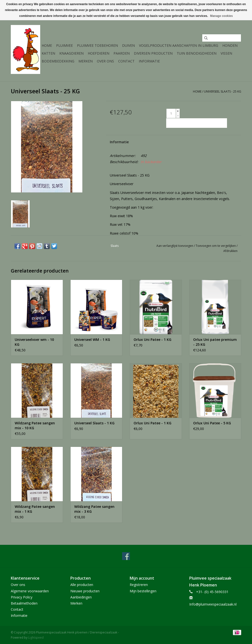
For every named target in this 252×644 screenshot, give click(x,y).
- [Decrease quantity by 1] (178, 115)
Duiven (128, 45)
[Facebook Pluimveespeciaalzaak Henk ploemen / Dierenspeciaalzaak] (126, 556)
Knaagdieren (71, 53)
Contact (126, 61)
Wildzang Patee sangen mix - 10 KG (35, 425)
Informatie (149, 61)
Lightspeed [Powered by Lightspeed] (36, 638)
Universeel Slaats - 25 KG (223, 91)
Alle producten (82, 585)
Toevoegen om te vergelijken (216, 246)
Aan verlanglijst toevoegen (175, 246)
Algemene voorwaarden (30, 591)
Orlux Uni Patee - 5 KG (212, 423)
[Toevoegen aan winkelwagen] (197, 123)
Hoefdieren (99, 53)
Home (47, 45)
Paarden (122, 53)
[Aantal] (171, 113)
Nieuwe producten (85, 591)
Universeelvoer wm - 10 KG (34, 342)
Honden (230, 45)
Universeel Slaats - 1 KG (94, 423)
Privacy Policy (22, 597)
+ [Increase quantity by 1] (178, 111)
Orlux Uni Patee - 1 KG (152, 340)
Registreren (139, 585)
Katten (48, 53)
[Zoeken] (222, 38)
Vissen (226, 53)
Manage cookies (221, 16)
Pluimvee (64, 45)
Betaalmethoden (24, 603)
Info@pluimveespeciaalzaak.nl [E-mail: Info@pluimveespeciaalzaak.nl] (213, 604)
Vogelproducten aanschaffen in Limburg (179, 45)
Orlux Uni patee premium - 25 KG (215, 342)
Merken (86, 61)
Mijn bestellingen (143, 591)
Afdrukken (230, 251)
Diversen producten (153, 53)
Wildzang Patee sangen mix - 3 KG (94, 509)
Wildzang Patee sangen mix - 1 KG (35, 509)
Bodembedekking (58, 61)
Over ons (105, 61)
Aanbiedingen (81, 597)
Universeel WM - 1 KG (92, 340)
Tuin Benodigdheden (197, 53)
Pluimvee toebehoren (97, 45)
